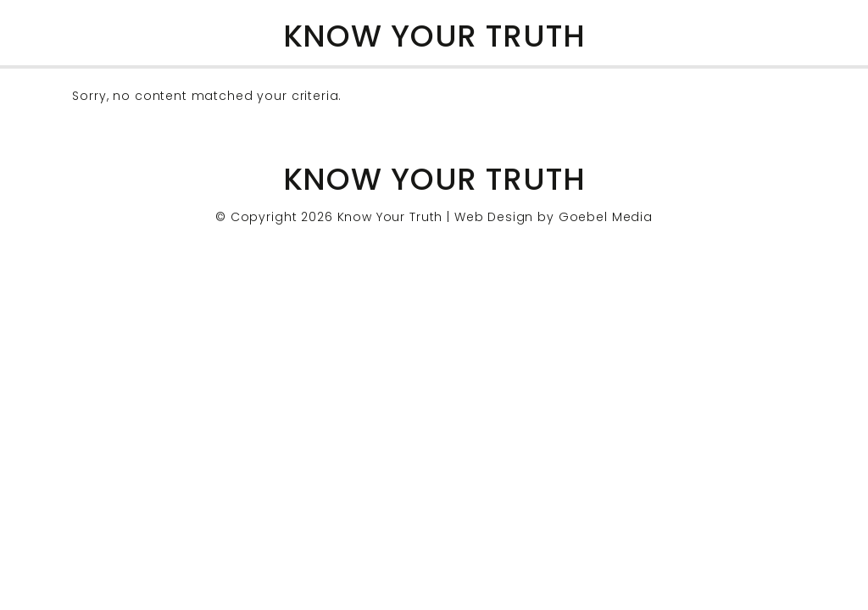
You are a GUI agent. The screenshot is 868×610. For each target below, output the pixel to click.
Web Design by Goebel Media (554, 217)
